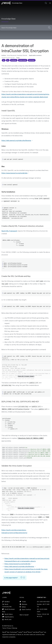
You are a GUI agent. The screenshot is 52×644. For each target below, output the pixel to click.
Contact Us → (42, 597)
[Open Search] (46, 3)
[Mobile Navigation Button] (50, 3)
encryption (32, 60)
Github (24, 607)
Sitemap (15, 628)
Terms (4, 628)
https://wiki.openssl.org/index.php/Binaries (16, 141)
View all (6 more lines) (26, 376)
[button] (46, 3)
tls (8, 60)
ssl (4, 60)
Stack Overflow (26, 609)
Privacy (9, 628)
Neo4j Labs (8, 619)
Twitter (24, 602)
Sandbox (7, 602)
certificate (14, 60)
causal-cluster (23, 60)
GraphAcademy (9, 617)
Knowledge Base (17, 3)
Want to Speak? (24, 615)
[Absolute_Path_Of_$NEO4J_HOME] (31, 438)
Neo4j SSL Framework (9, 231)
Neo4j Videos (9, 614)
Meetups (24, 604)
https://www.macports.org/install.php (14, 173)
